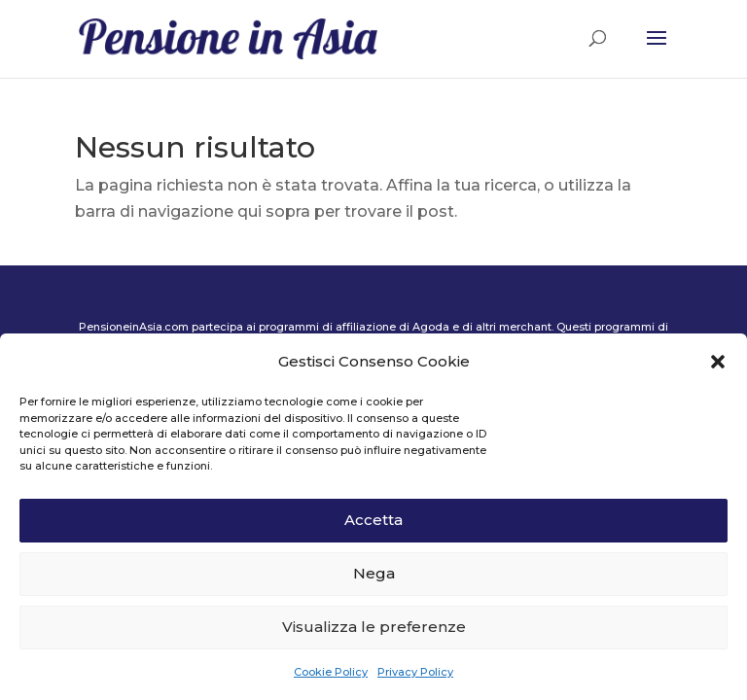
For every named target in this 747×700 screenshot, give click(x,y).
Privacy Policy (415, 672)
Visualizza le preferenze (374, 627)
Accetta (373, 520)
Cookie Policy (331, 672)
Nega (374, 573)
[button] (718, 362)
